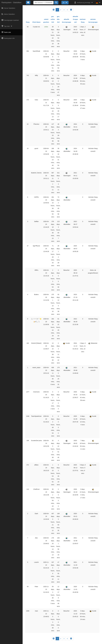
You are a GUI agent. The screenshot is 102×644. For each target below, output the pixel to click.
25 (65, 3)
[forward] (71, 10)
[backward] (54, 10)
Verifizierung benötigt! (84, 2)
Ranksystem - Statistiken (11, 3)
